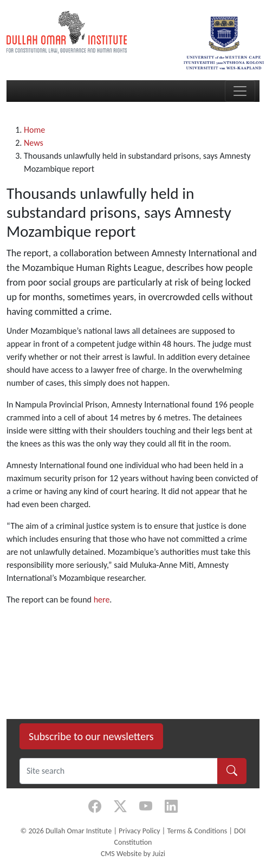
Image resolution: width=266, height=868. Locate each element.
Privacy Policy (140, 831)
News (34, 143)
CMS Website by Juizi (133, 854)
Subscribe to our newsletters (91, 736)
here (102, 600)
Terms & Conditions (197, 831)
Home (34, 130)
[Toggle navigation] (240, 91)
